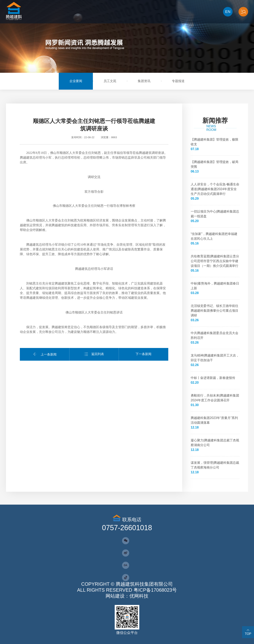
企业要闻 (76, 81)
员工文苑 (110, 81)
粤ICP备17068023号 (155, 590)
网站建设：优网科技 (127, 596)
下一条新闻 (143, 354)
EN (228, 12)
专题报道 (178, 81)
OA (126, 565)
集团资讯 (144, 81)
